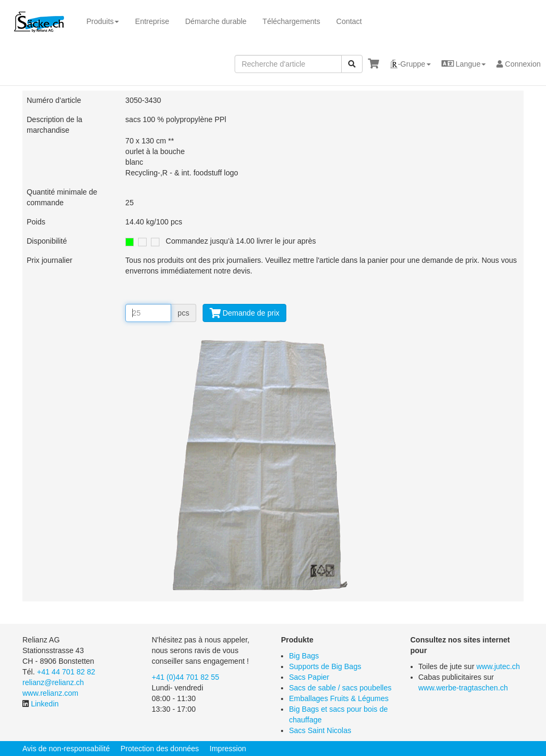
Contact (349, 21)
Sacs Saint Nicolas (320, 730)
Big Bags (304, 656)
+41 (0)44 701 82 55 (186, 677)
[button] (410, 64)
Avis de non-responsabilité (66, 749)
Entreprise (152, 21)
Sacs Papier (309, 677)
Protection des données (160, 749)
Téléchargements (291, 21)
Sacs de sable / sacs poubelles (340, 688)
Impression (228, 749)
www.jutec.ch (498, 666)
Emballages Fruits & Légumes (339, 698)
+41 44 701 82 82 (66, 672)
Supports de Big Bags (325, 666)
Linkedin (45, 704)
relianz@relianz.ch (53, 682)
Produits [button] (103, 21)
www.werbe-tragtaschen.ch (463, 688)
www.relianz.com (50, 693)
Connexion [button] (519, 64)
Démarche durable (216, 21)
